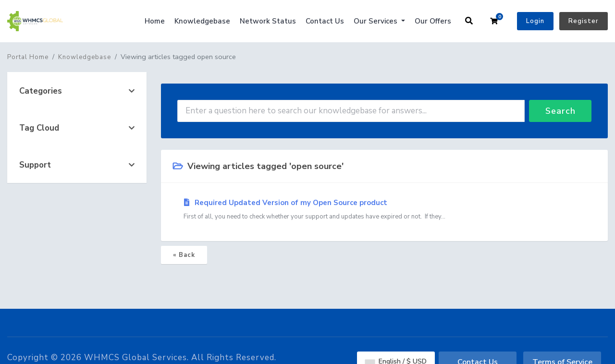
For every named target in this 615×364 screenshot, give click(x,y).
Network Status (268, 21)
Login (535, 21)
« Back (184, 255)
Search (560, 111)
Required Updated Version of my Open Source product (384, 210)
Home (155, 21)
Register (584, 21)
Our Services (376, 21)
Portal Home (28, 57)
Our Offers (433, 21)
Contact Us (325, 21)
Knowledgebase (202, 21)
